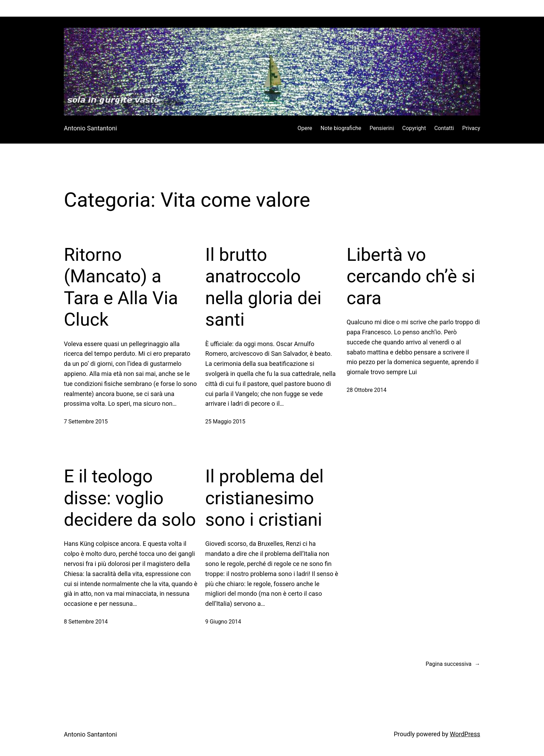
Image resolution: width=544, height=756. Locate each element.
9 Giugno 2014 (223, 622)
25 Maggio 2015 (226, 422)
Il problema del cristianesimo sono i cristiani (265, 498)
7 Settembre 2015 (86, 422)
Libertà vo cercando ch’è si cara (411, 276)
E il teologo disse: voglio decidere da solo (130, 498)
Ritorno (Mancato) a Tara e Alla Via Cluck (121, 287)
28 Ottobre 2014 (367, 390)
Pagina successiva (453, 664)
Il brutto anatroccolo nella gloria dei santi (263, 287)
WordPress (465, 734)
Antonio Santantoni (90, 128)
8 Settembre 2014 (86, 622)
